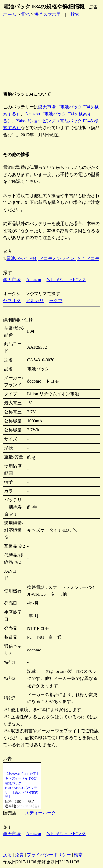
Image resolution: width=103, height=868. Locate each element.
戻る (7, 855)
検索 (75, 14)
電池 (25, 14)
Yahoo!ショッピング (66, 280)
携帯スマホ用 (48, 14)
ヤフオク (12, 301)
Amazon (34, 280)
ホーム (10, 14)
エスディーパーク (38, 813)
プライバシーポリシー (49, 855)
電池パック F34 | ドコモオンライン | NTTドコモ (53, 259)
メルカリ (35, 301)
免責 (19, 855)
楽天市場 (12, 280)
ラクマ (56, 301)
